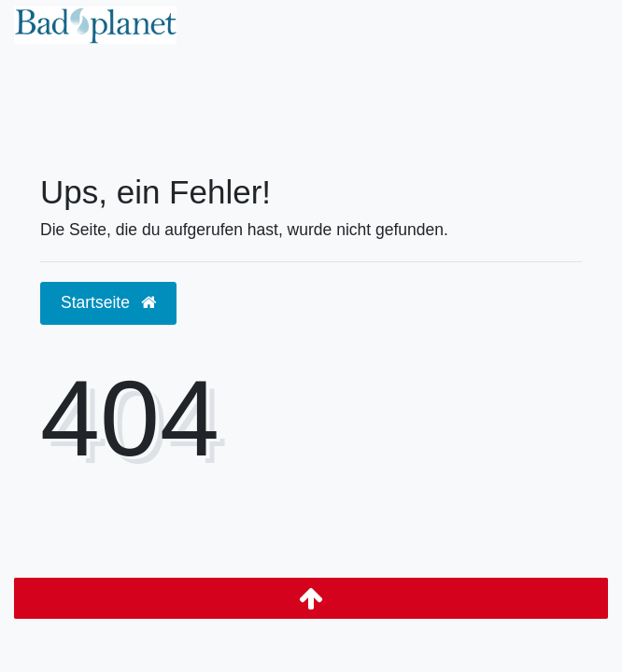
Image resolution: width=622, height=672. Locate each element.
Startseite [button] (108, 302)
